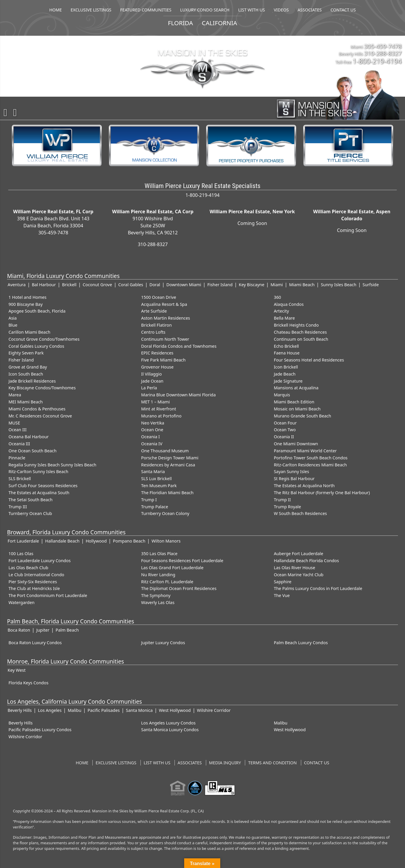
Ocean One (152, 430)
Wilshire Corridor (214, 710)
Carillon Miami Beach (29, 332)
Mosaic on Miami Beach (297, 409)
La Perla (149, 388)
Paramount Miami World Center (305, 451)
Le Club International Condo (36, 575)
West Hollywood (175, 710)
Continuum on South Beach (301, 339)
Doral (155, 285)
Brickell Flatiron (156, 325)
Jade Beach (285, 374)
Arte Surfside (154, 311)
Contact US (317, 763)
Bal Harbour (44, 285)
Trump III (18, 507)
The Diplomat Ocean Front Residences (179, 588)
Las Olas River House (295, 568)
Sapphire (283, 582)
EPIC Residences (157, 353)
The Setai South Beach (30, 500)
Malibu (74, 710)
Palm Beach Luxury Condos (301, 643)
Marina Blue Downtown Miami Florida (178, 395)
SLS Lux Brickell (156, 479)
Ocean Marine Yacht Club (299, 575)
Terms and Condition (272, 763)
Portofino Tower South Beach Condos (311, 458)
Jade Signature (288, 381)
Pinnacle (17, 458)
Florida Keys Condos (28, 683)
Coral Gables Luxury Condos (36, 346)
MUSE (14, 423)
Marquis (282, 395)
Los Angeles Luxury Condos (168, 723)
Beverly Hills (20, 710)
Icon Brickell (286, 367)
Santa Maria (153, 471)
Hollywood (96, 541)
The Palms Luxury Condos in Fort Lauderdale (318, 588)
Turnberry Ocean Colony (165, 513)
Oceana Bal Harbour (29, 437)
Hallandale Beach (62, 541)
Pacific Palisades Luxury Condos (40, 730)
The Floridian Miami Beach (167, 493)
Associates (190, 763)
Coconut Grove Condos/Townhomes (44, 339)
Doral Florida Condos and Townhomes (179, 346)
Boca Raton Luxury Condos (35, 643)
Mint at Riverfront (159, 409)
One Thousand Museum (165, 451)
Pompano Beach (129, 541)
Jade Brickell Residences (32, 381)
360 (278, 297)
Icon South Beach (26, 374)
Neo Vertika (153, 423)
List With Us (157, 763)
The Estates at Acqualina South (39, 493)
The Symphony (156, 595)
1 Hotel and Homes (28, 297)
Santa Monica (139, 710)
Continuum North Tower (165, 339)
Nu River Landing (158, 575)
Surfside (371, 285)
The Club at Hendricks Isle (34, 588)
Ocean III (18, 430)
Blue (13, 325)
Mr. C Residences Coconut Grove (40, 416)
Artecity (282, 311)
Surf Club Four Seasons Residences (43, 486)
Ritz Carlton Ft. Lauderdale (167, 582)
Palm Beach (67, 630)
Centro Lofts (153, 332)
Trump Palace (155, 507)
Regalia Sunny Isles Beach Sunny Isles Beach (52, 465)
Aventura (17, 285)
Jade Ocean (152, 381)
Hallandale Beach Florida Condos (306, 561)
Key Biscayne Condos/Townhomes (42, 388)
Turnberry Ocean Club (30, 513)
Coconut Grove (97, 285)
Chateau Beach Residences (300, 332)
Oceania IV (152, 444)
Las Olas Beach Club (28, 568)
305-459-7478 (383, 46)
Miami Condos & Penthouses (37, 409)
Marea (15, 395)
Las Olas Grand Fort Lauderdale (172, 568)
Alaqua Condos (289, 304)
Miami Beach (302, 285)
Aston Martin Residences (166, 318)
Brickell (69, 285)
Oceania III (19, 444)
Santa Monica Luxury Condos (170, 730)
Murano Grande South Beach (303, 416)
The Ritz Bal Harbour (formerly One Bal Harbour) (322, 493)
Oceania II (284, 437)
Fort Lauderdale (23, 541)
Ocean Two (285, 430)
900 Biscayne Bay (26, 304)
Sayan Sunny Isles (292, 471)
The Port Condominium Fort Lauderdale (48, 595)
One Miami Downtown (296, 444)
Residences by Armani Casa (168, 465)
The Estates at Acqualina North (304, 486)
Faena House (287, 353)
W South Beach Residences (300, 513)
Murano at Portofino (161, 416)
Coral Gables (131, 285)
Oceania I (150, 437)
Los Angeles (50, 710)
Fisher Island (220, 285)
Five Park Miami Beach (163, 360)
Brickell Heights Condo (296, 325)
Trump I (149, 500)
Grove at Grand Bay (28, 367)
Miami (277, 285)
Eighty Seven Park (26, 353)
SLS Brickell (20, 479)
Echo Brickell (286, 346)
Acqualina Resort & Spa (164, 304)
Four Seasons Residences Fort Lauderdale (182, 561)
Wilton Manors (166, 541)
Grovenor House (157, 367)
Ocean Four (285, 423)
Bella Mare (284, 318)
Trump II (282, 500)
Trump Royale (288, 507)
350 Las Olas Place (159, 554)
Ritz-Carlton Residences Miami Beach (310, 465)
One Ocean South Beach (33, 451)
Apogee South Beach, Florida (37, 311)
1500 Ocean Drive (159, 297)
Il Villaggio (151, 374)
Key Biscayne (251, 285)
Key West (17, 670)
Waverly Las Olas (158, 602)
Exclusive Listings (116, 763)
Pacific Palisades (104, 710)
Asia (13, 318)
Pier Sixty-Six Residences (33, 582)
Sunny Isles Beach (339, 285)
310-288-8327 (383, 53)
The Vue (282, 595)
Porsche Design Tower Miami (170, 458)
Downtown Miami (184, 285)
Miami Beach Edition (294, 402)
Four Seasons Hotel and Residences (309, 360)
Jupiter (43, 630)
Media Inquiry (225, 763)
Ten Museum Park (159, 486)
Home (82, 763)
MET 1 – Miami (155, 402)
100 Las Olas (21, 554)
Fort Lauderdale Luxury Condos (40, 561)
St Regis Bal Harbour (294, 479)
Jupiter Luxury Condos (163, 643)
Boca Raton (19, 630)
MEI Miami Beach (26, 402)
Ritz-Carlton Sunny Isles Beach (38, 471)
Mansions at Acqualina (296, 388)
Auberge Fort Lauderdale (299, 554)
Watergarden (22, 602)
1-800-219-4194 (377, 61)
